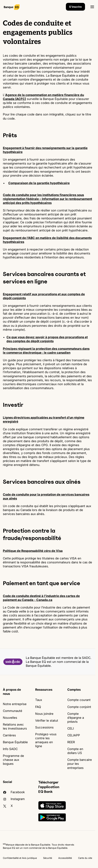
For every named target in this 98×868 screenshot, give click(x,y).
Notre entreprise (15, 704)
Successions (44, 727)
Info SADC (10, 749)
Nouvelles (10, 718)
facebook (14, 792)
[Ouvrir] (92, 7)
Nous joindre (44, 714)
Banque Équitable (15, 742)
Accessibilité (65, 858)
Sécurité (48, 858)
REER (71, 742)
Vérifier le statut (47, 721)
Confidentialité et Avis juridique (20, 858)
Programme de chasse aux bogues (13, 760)
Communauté (13, 711)
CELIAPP (74, 735)
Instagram (14, 799)
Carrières (9, 735)
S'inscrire (75, 7)
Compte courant (79, 700)
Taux (39, 700)
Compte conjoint (79, 707)
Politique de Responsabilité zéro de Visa (33, 551)
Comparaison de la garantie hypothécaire (39, 183)
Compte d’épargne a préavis (76, 718)
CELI (71, 728)
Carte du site (85, 858)
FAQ (38, 707)
